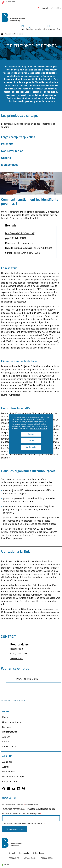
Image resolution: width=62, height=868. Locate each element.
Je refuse (31, 441)
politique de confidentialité (38, 429)
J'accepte (31, 434)
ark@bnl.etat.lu (17, 659)
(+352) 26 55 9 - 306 (19, 654)
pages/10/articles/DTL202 (16, 239)
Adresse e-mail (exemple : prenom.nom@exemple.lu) (22, 814)
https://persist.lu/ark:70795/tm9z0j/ (20, 234)
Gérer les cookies (31, 447)
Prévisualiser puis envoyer (15, 829)
